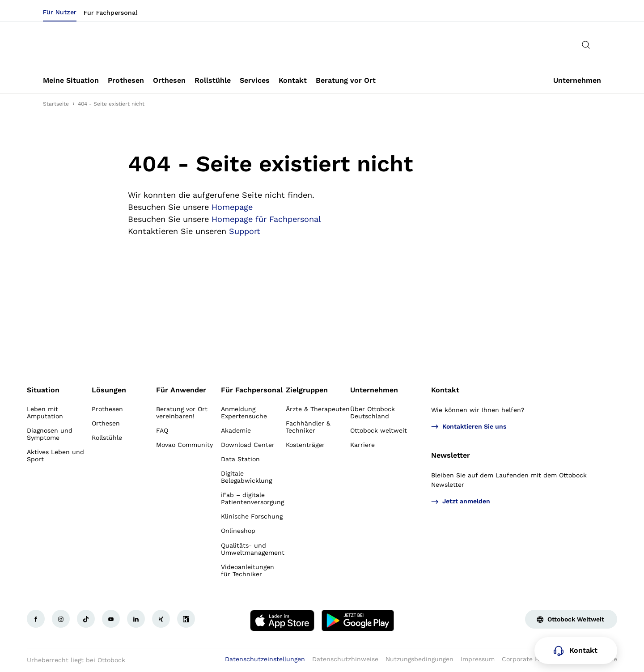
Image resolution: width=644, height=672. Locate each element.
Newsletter (451, 455)
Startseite (56, 104)
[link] (71, 81)
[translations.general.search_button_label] (586, 45)
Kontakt (445, 390)
